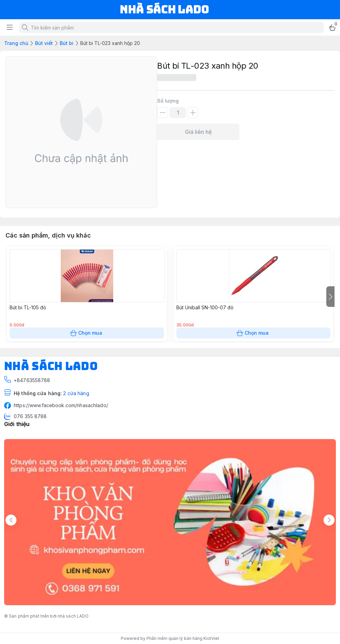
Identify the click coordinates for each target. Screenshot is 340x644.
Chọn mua (87, 333)
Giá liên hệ (198, 132)
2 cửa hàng (76, 393)
